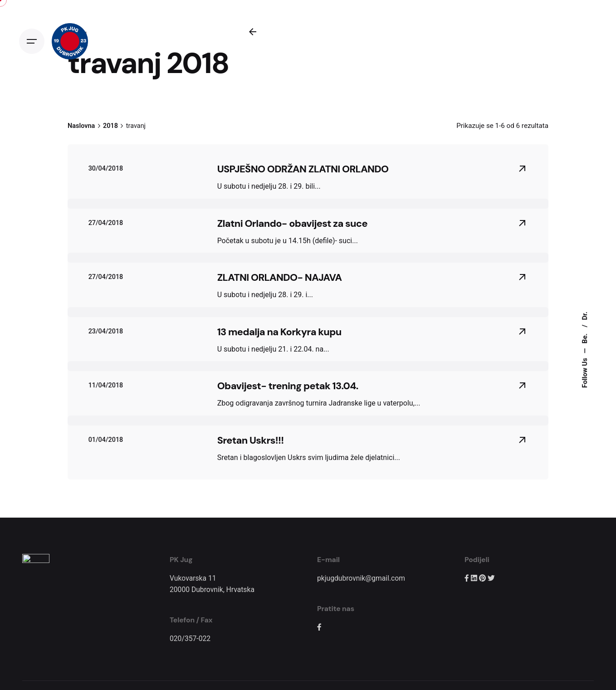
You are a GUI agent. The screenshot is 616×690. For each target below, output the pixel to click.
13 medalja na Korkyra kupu (279, 332)
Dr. (585, 316)
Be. (585, 338)
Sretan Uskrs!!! (251, 440)
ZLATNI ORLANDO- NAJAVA (280, 277)
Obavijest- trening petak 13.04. (288, 386)
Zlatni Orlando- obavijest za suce (292, 223)
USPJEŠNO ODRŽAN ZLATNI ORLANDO (303, 169)
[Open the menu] (32, 41)
